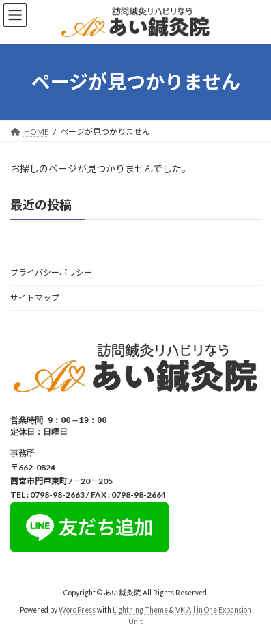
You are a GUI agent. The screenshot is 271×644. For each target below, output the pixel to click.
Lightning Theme (140, 611)
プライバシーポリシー (51, 272)
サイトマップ (35, 298)
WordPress (77, 611)
